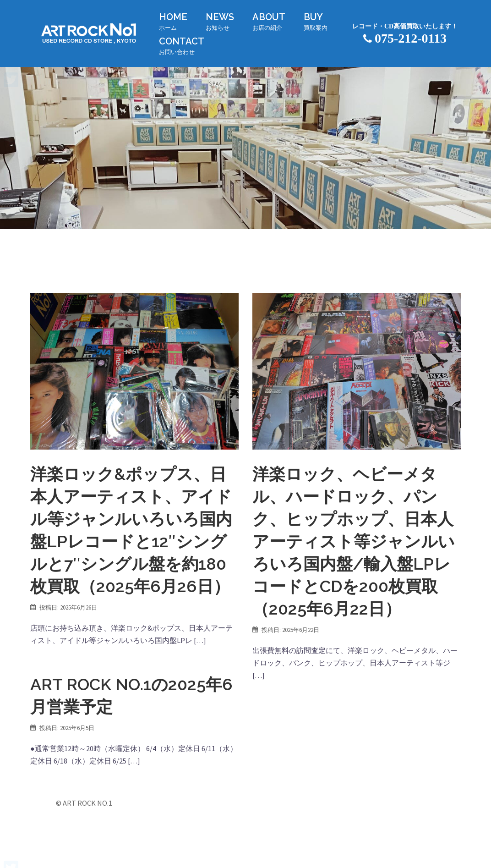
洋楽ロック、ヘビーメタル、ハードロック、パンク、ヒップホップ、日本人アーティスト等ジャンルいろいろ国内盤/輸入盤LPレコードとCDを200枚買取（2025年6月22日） (354, 541)
